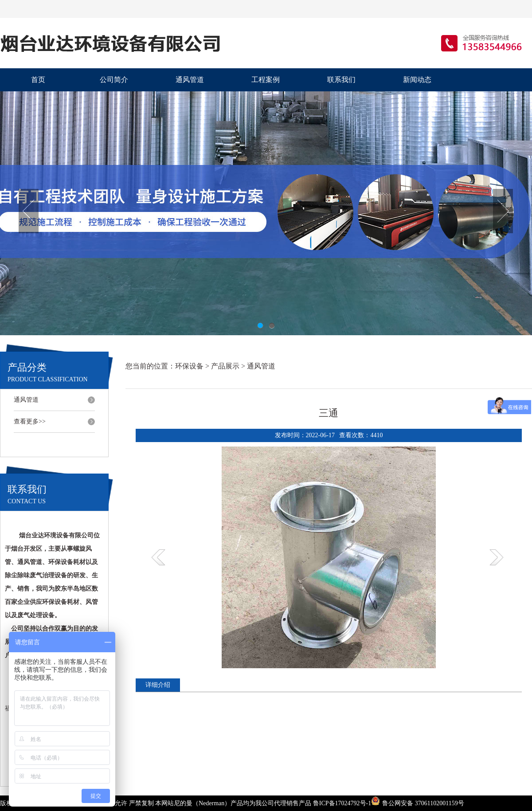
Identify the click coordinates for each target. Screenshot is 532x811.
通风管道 (190, 80)
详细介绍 (158, 685)
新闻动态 (417, 80)
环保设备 (189, 366)
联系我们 (341, 80)
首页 (38, 80)
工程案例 (266, 80)
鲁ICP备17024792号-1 (342, 803)
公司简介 (114, 80)
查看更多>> (30, 421)
